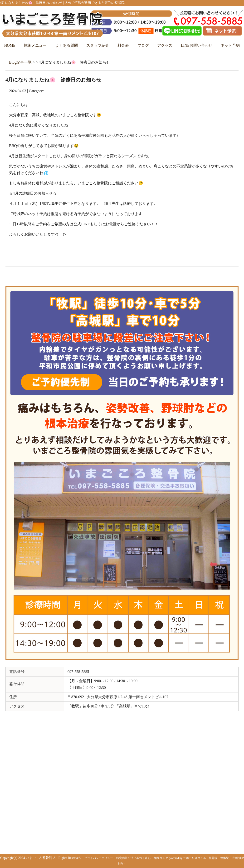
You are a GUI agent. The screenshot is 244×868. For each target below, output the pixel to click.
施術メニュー (35, 45)
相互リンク (161, 858)
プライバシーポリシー (99, 858)
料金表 (123, 45)
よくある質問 (67, 45)
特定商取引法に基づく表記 (133, 858)
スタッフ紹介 (98, 45)
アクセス (165, 45)
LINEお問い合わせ (196, 45)
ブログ (143, 45)
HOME (10, 45)
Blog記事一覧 (20, 62)
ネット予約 (230, 45)
